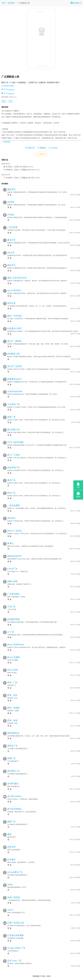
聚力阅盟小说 (13, 430)
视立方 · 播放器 (14, 341)
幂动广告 (11, 480)
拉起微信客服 (13, 619)
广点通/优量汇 (14, 594)
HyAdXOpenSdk (15, 391)
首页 (4, 3)
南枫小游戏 (12, 581)
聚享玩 (10, 543)
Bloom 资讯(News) (16, 645)
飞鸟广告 (11, 607)
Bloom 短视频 (14, 657)
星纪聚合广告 (13, 771)
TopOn (10, 910)
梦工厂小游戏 (13, 455)
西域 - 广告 (12, 682)
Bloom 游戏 (13, 670)
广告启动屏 (12, 227)
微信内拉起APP (14, 556)
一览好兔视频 (13, 505)
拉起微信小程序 (14, 328)
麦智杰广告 (12, 746)
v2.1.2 (5, 93)
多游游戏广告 (13, 468)
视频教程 (41, 148)
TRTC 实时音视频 (15, 442)
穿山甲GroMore (14, 796)
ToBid (10, 885)
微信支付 (11, 265)
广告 (10, 101)
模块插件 (12, 3)
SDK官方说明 (8, 86)
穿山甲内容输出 (14, 809)
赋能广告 (11, 822)
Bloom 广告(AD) (15, 531)
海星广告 (11, 417)
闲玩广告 (11, 493)
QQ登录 (11, 202)
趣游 (9, 834)
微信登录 (11, 189)
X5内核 (11, 215)
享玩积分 (11, 518)
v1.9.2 (5, 89)
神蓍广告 (11, 758)
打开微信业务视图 (16, 935)
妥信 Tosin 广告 (14, 961)
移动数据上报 (13, 354)
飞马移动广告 (13, 404)
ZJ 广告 (11, 632)
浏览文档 (11, 847)
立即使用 (41, 154)
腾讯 (4, 101)
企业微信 (11, 860)
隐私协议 (11, 90)
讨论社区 (53, 148)
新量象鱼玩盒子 (14, 379)
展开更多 (6, 142)
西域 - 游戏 (12, 720)
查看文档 (30, 148)
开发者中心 (76, 3)
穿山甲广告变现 (14, 366)
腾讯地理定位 (13, 733)
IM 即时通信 (13, 784)
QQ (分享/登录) (14, 291)
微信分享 (11, 240)
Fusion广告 (12, 569)
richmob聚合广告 (15, 872)
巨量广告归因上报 (16, 923)
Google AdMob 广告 (16, 948)
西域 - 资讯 (12, 695)
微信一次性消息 (14, 316)
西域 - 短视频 (13, 708)
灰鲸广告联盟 (13, 897)
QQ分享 (11, 253)
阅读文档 (11, 303)
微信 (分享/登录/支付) (17, 278)
